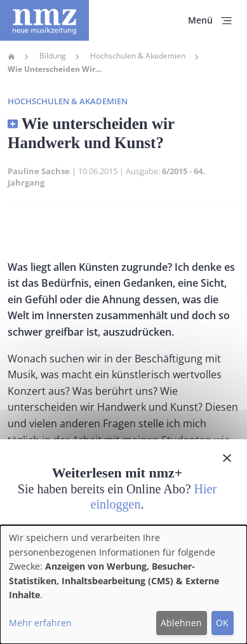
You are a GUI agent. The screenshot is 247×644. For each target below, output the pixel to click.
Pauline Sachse (39, 171)
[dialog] (123, 585)
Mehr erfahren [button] (40, 623)
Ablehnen (181, 623)
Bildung (53, 56)
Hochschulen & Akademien (138, 56)
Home (11, 57)
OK (222, 623)
